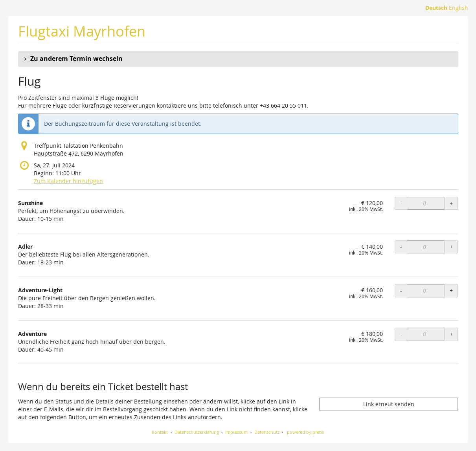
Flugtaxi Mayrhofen (82, 31)
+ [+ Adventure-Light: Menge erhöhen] (451, 291)
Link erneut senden (389, 404)
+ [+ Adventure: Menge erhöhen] (451, 334)
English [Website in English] (459, 8)
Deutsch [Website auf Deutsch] (436, 8)
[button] (238, 59)
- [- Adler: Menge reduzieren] (401, 247)
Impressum (236, 432)
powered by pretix (306, 432)
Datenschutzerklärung (197, 432)
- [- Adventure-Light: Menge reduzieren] (401, 291)
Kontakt (160, 432)
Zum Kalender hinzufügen (68, 181)
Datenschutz (267, 432)
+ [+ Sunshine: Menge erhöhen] (451, 203)
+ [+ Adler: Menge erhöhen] (451, 247)
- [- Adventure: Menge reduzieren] (401, 334)
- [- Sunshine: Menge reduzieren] (401, 203)
